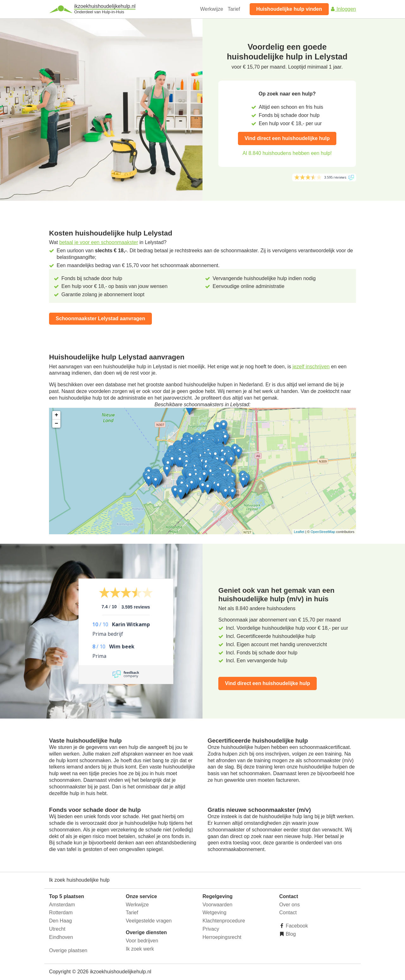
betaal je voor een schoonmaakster (99, 242)
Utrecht (57, 929)
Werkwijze (212, 9)
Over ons (290, 905)
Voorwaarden (217, 905)
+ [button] (56, 415)
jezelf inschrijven (311, 367)
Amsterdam (62, 905)
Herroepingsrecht (222, 937)
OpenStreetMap (323, 532)
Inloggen (343, 9)
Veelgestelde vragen (149, 921)
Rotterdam (61, 913)
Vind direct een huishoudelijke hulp (287, 138)
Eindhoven (61, 937)
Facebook (296, 926)
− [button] (56, 424)
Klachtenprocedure (224, 921)
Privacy (211, 929)
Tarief (234, 9)
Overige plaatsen (68, 950)
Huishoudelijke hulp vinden (289, 9)
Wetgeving (214, 913)
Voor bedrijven (142, 941)
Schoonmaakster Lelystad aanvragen (100, 318)
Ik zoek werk (140, 949)
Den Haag (60, 921)
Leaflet (299, 532)
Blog (290, 934)
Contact (288, 913)
